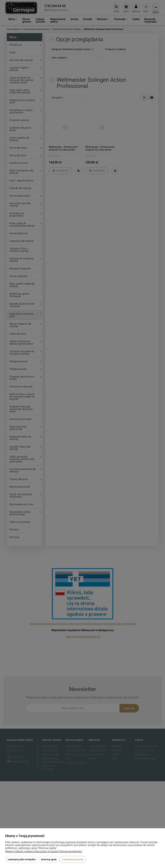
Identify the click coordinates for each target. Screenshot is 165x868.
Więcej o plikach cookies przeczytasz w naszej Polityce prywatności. (44, 851)
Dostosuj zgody (49, 859)
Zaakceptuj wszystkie (73, 859)
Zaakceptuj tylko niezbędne (22, 859)
